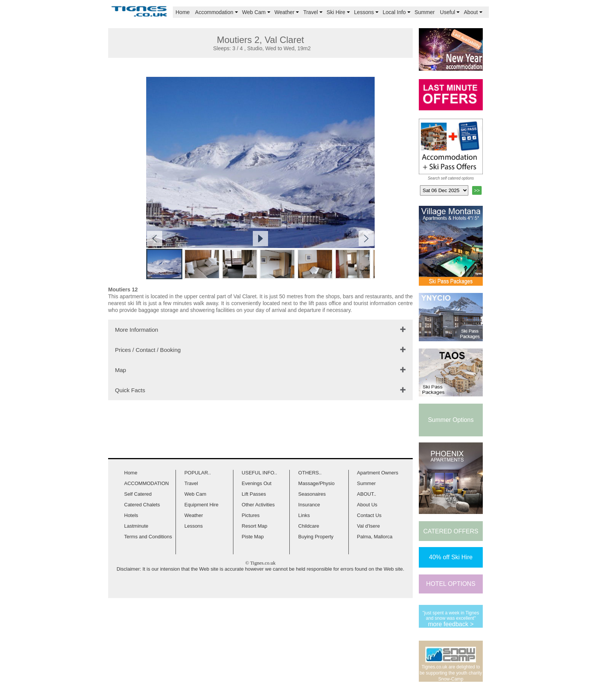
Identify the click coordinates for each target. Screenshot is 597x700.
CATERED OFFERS (451, 531)
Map (121, 370)
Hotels (131, 515)
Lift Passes (254, 494)
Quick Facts (130, 390)
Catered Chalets (142, 505)
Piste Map (253, 537)
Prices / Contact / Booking (148, 350)
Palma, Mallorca (375, 537)
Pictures (251, 515)
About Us (367, 505)
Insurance (309, 505)
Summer (425, 12)
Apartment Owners (378, 473)
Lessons (367, 12)
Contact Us (369, 515)
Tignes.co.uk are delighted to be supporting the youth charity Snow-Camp (451, 673)
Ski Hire (339, 12)
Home (183, 12)
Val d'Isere (369, 526)
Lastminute (136, 526)
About (474, 12)
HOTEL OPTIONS (451, 584)
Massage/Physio (316, 483)
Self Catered (138, 494)
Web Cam (257, 12)
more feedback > (451, 624)
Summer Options (451, 420)
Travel (313, 12)
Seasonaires (312, 494)
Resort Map (255, 526)
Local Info (397, 12)
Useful (451, 12)
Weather (288, 12)
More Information (136, 330)
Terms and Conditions (148, 537)
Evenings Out (257, 483)
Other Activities (258, 505)
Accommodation (217, 12)
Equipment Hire (201, 505)
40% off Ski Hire (451, 557)
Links (304, 515)
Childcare (309, 526)
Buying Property (316, 537)
